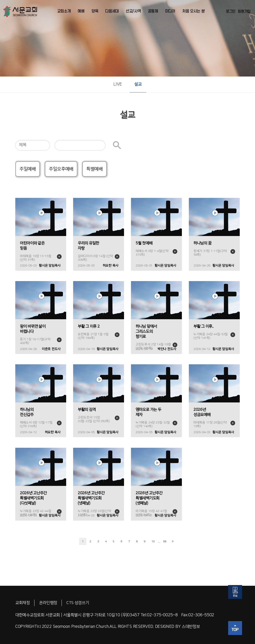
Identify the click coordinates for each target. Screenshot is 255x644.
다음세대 (112, 11)
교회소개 (64, 11)
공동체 (153, 11)
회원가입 (244, 12)
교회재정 (23, 603)
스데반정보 (191, 627)
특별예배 (95, 169)
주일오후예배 (61, 169)
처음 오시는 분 (193, 11)
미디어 (170, 11)
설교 (138, 84)
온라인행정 (48, 603)
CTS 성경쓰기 (78, 603)
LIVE (118, 84)
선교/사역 (133, 11)
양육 (95, 11)
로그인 (231, 12)
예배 (81, 11)
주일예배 (28, 169)
